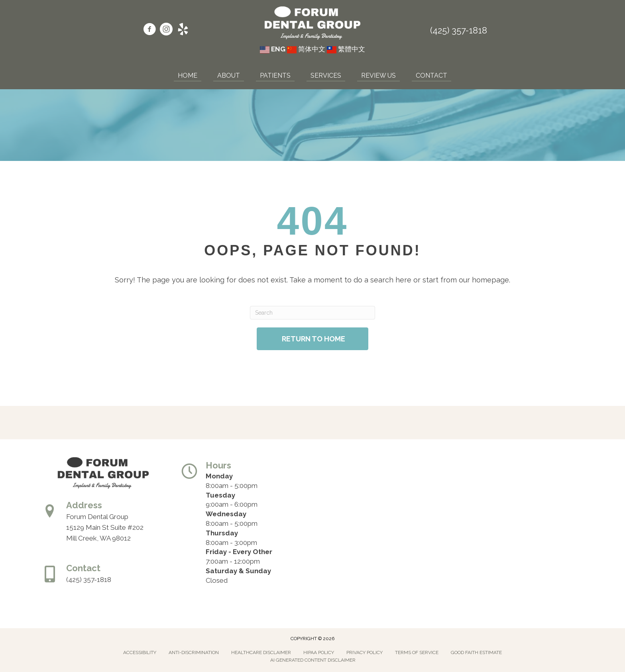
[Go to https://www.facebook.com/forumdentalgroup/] (149, 30)
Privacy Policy (365, 652)
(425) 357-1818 (459, 30)
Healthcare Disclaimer (261, 652)
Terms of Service (417, 652)
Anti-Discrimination (194, 652)
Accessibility (140, 652)
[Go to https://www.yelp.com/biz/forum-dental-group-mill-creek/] (183, 30)
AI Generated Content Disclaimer (313, 660)
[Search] (312, 313)
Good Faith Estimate (476, 652)
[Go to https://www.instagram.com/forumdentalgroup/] (166, 30)
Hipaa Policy (319, 652)
